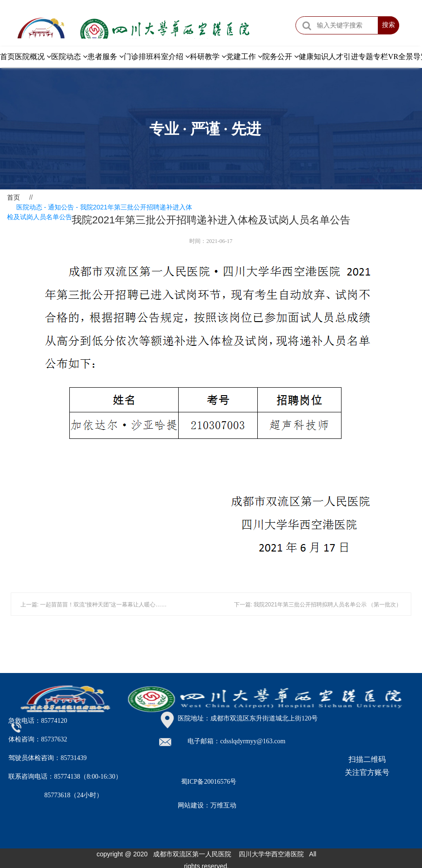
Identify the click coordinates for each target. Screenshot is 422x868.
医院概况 (33, 57)
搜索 (389, 25)
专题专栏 (373, 57)
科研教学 (208, 57)
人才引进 (343, 57)
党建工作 (244, 57)
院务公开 (281, 57)
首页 (7, 57)
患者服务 (106, 57)
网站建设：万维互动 (207, 805)
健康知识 (314, 57)
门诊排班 (139, 57)
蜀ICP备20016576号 (209, 782)
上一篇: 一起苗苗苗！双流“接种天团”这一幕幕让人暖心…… (94, 605)
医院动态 (69, 57)
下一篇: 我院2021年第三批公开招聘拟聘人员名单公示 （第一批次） (318, 605)
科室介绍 (172, 57)
